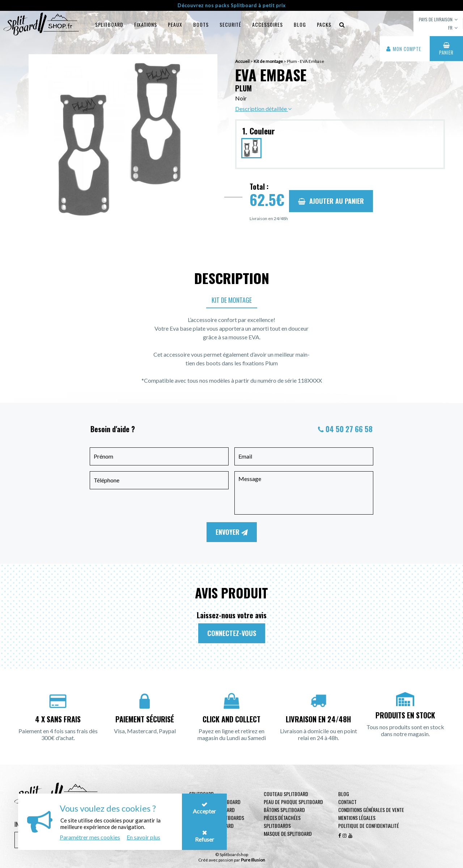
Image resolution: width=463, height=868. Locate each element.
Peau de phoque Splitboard (293, 802)
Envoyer (232, 532)
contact (347, 802)
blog (300, 24)
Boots (201, 24)
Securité (230, 24)
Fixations (146, 24)
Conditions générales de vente (371, 810)
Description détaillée (263, 109)
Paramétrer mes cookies (90, 837)
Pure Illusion (253, 860)
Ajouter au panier (331, 201)
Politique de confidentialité (369, 826)
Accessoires (267, 24)
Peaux (175, 24)
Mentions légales (357, 818)
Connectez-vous (232, 633)
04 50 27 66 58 (349, 429)
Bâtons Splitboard (284, 810)
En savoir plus (143, 837)
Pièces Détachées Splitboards (282, 822)
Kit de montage (232, 300)
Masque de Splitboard (288, 833)
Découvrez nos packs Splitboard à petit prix (232, 5)
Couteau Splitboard (286, 794)
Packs (324, 24)
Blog (344, 794)
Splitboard (109, 24)
